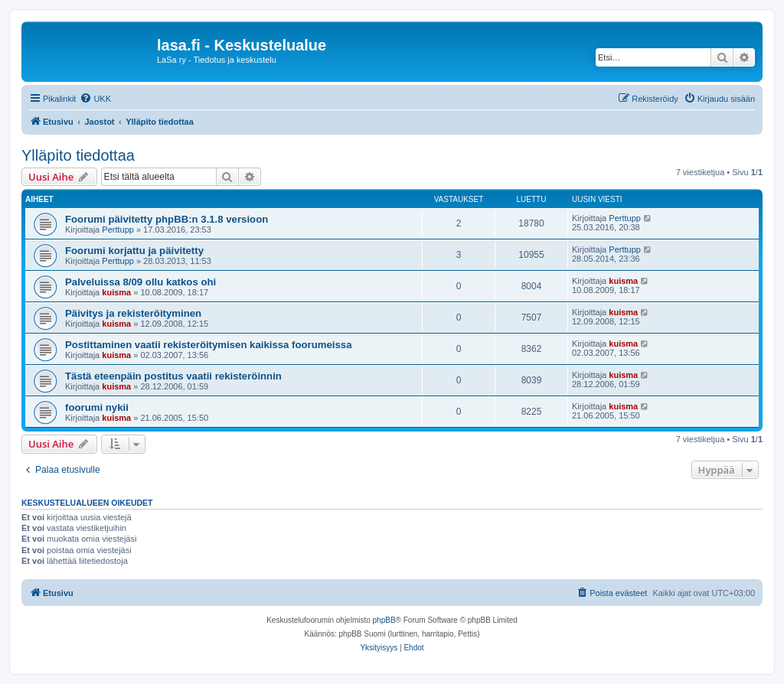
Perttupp (118, 230)
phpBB (384, 620)
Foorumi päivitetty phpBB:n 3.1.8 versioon (167, 219)
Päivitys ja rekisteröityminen (133, 313)
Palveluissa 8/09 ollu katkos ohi (140, 282)
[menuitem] (95, 99)
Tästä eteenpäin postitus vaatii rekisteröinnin (173, 376)
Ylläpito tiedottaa (78, 155)
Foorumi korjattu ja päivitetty (134, 251)
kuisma (116, 292)
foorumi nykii (97, 407)
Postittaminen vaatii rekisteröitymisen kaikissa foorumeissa (209, 345)
